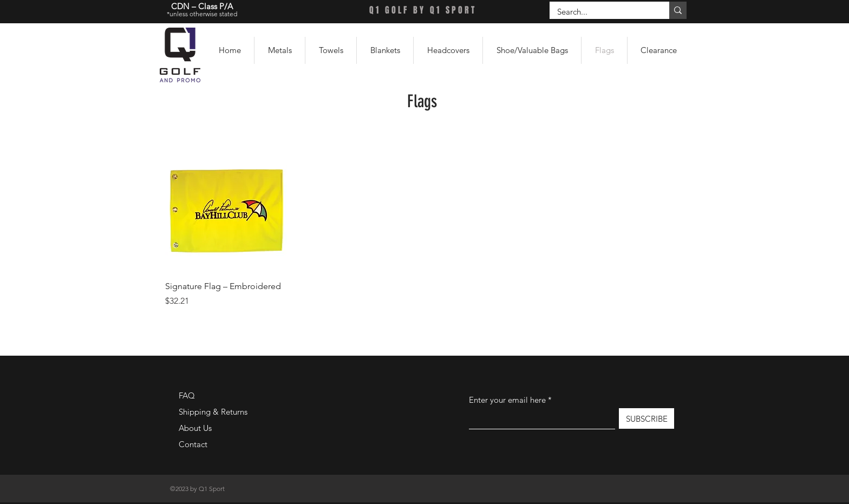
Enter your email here (507, 400)
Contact (193, 444)
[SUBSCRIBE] (646, 418)
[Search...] (602, 12)
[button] (280, 50)
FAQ (187, 395)
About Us (195, 428)
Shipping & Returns (213, 412)
